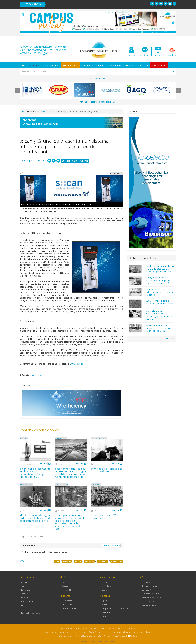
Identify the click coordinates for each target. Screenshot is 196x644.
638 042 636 (120, 636)
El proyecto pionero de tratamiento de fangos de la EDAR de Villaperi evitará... (159, 280)
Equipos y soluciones (99, 438)
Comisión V (146, 590)
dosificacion (103, 561)
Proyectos (65, 582)
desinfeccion (117, 561)
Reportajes (26, 598)
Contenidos (35, 65)
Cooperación (107, 590)
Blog (23, 605)
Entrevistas (26, 590)
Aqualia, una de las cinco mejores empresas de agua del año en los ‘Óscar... (159, 328)
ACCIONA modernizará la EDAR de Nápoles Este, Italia (159, 302)
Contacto (134, 636)
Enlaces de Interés (149, 586)
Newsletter (159, 65)
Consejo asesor (67, 601)
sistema (78, 561)
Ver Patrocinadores (98, 78)
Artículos (25, 594)
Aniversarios (96, 485)
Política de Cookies (98, 628)
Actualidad (25, 586)
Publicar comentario (111, 546)
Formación (116, 65)
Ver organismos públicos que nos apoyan (98, 102)
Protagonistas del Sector (31, 613)
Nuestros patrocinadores (152, 598)
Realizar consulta (68, 605)
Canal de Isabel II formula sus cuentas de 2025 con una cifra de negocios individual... (160, 269)
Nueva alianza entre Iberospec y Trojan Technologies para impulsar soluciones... (159, 315)
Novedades (88, 65)
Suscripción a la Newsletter (75, 161)
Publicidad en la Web (150, 594)
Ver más (169, 339)
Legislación (146, 582)
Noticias (41, 111)
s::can (57, 561)
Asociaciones (107, 586)
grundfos (67, 561)
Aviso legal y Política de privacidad (75, 628)
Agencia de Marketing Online (104, 641)
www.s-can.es (77, 364)
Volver (24, 561)
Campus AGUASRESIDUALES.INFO (116, 609)
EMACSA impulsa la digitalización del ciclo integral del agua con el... (160, 292)
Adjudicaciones (61, 438)
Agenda (101, 65)
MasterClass (107, 612)
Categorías (52, 65)
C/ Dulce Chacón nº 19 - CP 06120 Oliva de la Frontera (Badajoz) (85, 636)
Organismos (107, 582)
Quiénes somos (148, 602)
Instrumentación (26, 485)
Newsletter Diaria (149, 605)
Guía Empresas (70, 65)
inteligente (89, 561)
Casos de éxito (27, 602)
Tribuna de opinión (69, 609)
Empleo (130, 65)
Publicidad (143, 65)
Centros (65, 586)
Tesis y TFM (26, 609)
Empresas (24, 438)
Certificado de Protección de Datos (121, 628)
